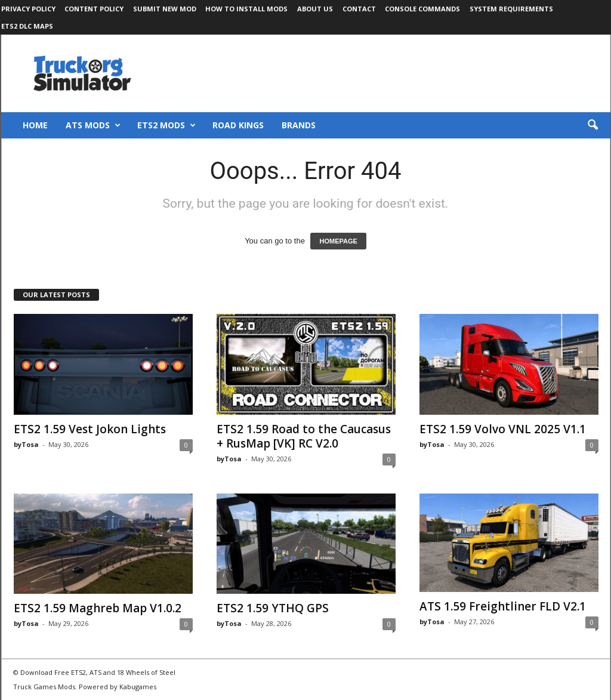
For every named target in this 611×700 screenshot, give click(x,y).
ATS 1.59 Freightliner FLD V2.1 (503, 606)
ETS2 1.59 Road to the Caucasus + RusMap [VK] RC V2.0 (304, 436)
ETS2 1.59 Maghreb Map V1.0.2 (98, 608)
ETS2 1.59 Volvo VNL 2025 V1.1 (503, 429)
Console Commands (422, 9)
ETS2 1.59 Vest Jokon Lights (90, 429)
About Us (315, 9)
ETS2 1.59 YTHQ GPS (273, 608)
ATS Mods (93, 125)
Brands (299, 125)
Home (35, 125)
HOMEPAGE (338, 241)
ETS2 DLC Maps (27, 26)
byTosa (26, 444)
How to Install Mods (246, 9)
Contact (359, 9)
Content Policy (94, 9)
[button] (593, 125)
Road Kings (238, 125)
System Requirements (511, 9)
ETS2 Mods (166, 125)
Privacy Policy (28, 9)
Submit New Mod (165, 9)
